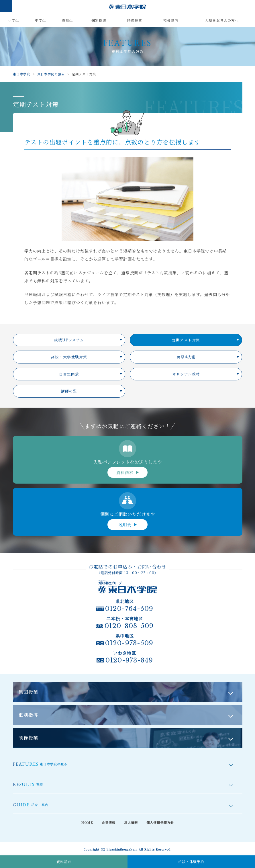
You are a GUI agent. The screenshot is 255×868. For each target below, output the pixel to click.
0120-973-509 (129, 643)
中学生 (41, 20)
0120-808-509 (129, 626)
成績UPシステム (69, 340)
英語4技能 (186, 357)
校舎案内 (171, 20)
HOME (87, 822)
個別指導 (99, 20)
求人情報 (131, 822)
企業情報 (109, 822)
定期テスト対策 (186, 340)
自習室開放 (69, 374)
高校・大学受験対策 (69, 357)
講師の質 (69, 391)
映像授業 (135, 20)
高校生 (67, 20)
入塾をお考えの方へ (222, 20)
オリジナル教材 (186, 374)
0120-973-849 (129, 660)
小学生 (14, 20)
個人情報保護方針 (160, 822)
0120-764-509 (129, 609)
